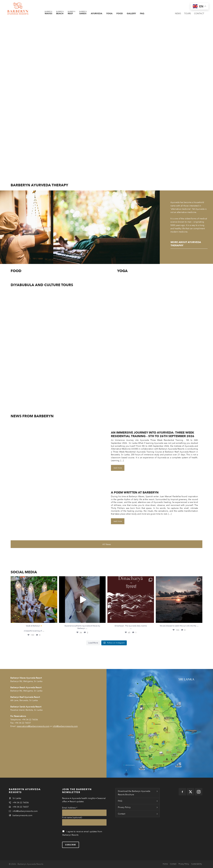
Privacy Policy (124, 807)
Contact (122, 814)
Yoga (122, 271)
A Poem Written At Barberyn (135, 492)
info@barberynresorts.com (25, 811)
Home (165, 864)
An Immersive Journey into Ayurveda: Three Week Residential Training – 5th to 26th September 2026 (153, 434)
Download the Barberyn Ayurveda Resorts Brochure (134, 793)
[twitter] (191, 792)
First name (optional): (72, 818)
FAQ (120, 801)
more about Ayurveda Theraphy (186, 244)
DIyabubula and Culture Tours (42, 285)
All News (107, 544)
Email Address (70, 808)
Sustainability (197, 864)
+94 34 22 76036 (30, 720)
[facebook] (182, 792)
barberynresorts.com (22, 815)
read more (118, 468)
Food (16, 271)
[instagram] (199, 792)
